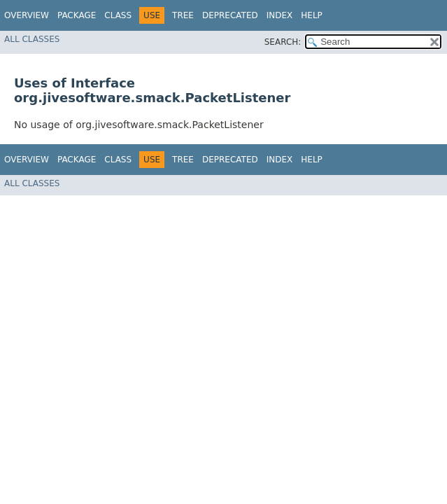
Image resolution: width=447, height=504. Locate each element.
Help (312, 15)
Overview (27, 15)
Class (118, 15)
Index (280, 15)
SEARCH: (283, 42)
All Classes (32, 39)
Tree (183, 15)
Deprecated (230, 15)
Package (77, 15)
